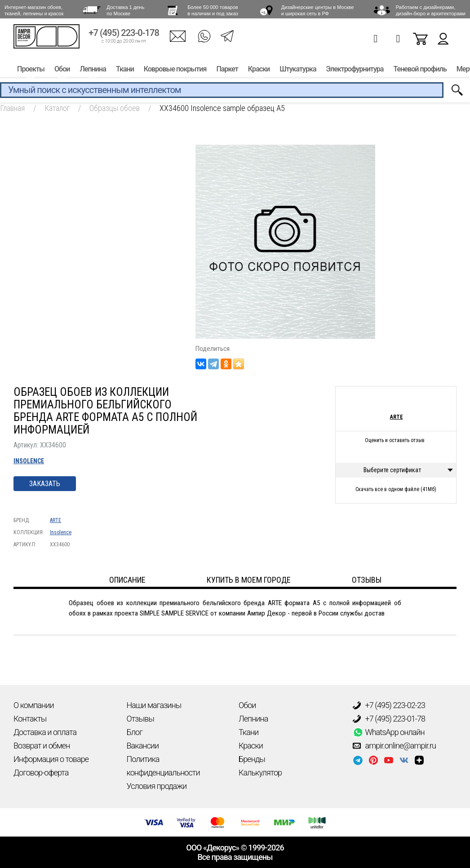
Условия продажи (157, 786)
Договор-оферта (41, 773)
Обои (62, 71)
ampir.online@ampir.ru (395, 746)
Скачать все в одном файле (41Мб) (396, 489)
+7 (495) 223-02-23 (389, 705)
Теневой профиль (420, 71)
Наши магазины (154, 705)
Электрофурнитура (355, 71)
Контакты (30, 719)
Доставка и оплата (45, 732)
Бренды (252, 759)
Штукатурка (298, 71)
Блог (135, 732)
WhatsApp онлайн (389, 732)
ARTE (55, 520)
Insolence (29, 461)
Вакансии (143, 746)
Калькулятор (260, 773)
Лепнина (93, 71)
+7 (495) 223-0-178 (124, 35)
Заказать (45, 484)
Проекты (31, 71)
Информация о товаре (51, 759)
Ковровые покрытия (175, 71)
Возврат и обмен (42, 746)
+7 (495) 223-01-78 (389, 719)
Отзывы (140, 719)
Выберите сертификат (392, 470)
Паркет (227, 71)
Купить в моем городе (249, 580)
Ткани (125, 71)
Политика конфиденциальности (163, 766)
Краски (259, 71)
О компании (34, 705)
